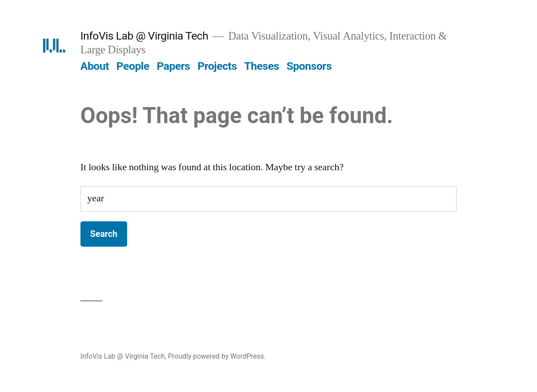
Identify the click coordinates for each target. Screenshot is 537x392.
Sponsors (309, 66)
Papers (173, 66)
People (133, 66)
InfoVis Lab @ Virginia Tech (144, 36)
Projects (217, 66)
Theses (261, 66)
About (95, 66)
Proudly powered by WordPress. (217, 356)
